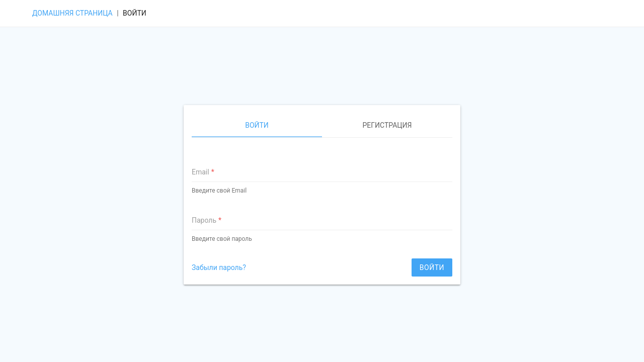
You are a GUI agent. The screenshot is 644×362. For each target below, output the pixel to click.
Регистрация (387, 125)
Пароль (204, 220)
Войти (257, 125)
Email (200, 172)
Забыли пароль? (219, 267)
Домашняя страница (72, 13)
